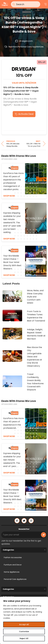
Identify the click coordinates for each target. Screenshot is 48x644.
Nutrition (13, 47)
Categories (8, 550)
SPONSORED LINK (9, 159)
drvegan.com (26, 41)
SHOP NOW (9, 436)
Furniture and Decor (13, 565)
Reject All (24, 638)
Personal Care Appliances (30, 47)
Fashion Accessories (13, 557)
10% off (42, 62)
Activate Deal (26, 114)
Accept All (24, 625)
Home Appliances (12, 572)
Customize (24, 631)
